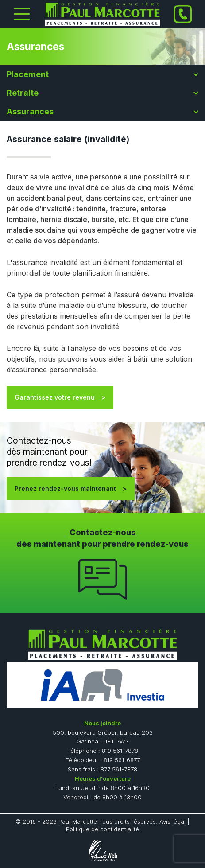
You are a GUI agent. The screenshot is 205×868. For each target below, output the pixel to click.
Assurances (30, 111)
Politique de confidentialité (102, 829)
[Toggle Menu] (22, 14)
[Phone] (183, 14)
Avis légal (172, 821)
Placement (28, 74)
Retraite (23, 93)
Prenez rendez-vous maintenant (65, 488)
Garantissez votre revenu (55, 397)
